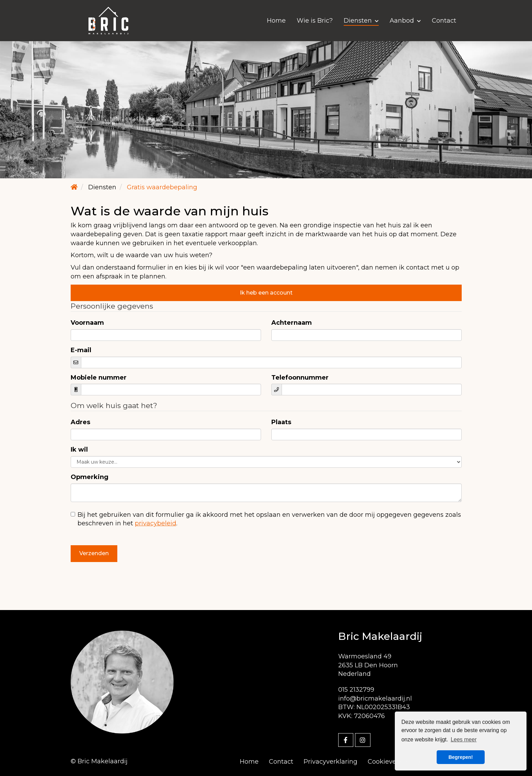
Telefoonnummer (300, 378)
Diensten (361, 21)
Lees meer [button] (464, 739)
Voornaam (87, 323)
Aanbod (405, 21)
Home (276, 21)
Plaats (281, 422)
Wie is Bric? (315, 21)
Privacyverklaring (330, 762)
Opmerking (90, 477)
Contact (444, 21)
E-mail (81, 350)
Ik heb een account (266, 293)
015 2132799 (356, 690)
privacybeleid (156, 523)
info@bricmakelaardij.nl (375, 699)
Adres (80, 422)
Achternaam (292, 323)
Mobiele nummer (99, 378)
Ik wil (79, 450)
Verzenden (94, 553)
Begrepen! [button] (460, 757)
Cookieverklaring (394, 762)
